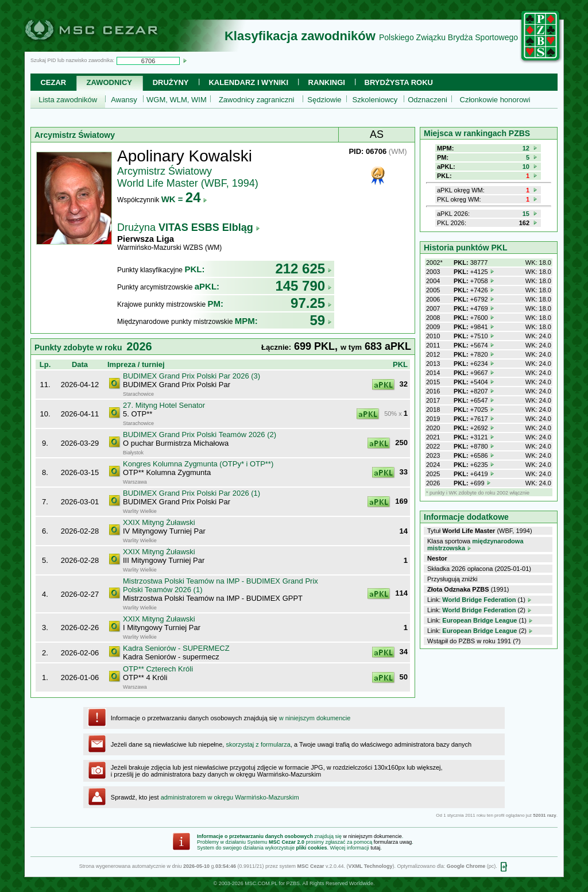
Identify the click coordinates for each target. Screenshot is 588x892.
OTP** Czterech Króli (158, 669)
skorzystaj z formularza (258, 744)
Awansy (124, 100)
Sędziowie (324, 100)
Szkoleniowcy (375, 100)
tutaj (375, 848)
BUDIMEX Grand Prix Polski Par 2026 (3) (192, 376)
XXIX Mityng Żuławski (159, 522)
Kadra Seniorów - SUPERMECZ (176, 648)
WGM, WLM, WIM (177, 100)
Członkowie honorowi (495, 100)
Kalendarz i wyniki (248, 82)
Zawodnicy (109, 82)
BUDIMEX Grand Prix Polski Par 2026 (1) (192, 493)
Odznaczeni (428, 100)
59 (321, 320)
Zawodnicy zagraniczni (257, 100)
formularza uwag (393, 842)
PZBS (293, 883)
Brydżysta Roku (399, 82)
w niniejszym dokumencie (315, 718)
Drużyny (171, 82)
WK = (185, 199)
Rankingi (327, 82)
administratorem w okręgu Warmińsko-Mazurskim (230, 797)
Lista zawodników (68, 100)
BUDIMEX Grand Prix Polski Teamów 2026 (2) (200, 435)
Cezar (53, 82)
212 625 (303, 269)
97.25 (311, 303)
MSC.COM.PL (261, 883)
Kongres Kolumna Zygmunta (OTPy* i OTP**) (198, 464)
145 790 (303, 286)
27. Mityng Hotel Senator (164, 405)
